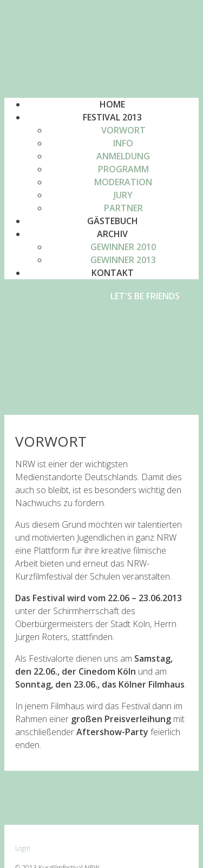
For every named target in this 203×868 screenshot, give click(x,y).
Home (112, 104)
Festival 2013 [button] (112, 117)
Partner (123, 208)
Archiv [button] (112, 234)
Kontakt (113, 273)
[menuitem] (123, 130)
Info (123, 143)
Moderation (123, 182)
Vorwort (123, 130)
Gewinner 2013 (123, 260)
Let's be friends (145, 296)
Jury (123, 195)
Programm (123, 169)
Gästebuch (113, 221)
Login (23, 848)
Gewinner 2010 (123, 247)
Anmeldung (123, 156)
